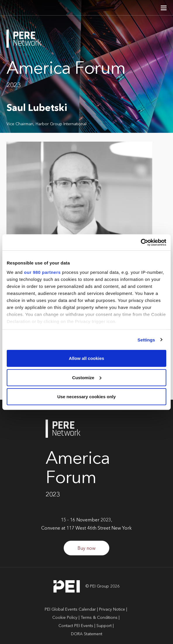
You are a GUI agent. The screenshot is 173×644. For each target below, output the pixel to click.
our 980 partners (42, 272)
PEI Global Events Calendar (70, 609)
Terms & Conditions (99, 618)
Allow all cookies (87, 358)
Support (104, 626)
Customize (87, 377)
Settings (146, 340)
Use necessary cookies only (86, 397)
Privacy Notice (112, 609)
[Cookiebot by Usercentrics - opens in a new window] (141, 242)
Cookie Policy (65, 618)
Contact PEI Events (76, 626)
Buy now (86, 549)
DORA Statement (87, 634)
